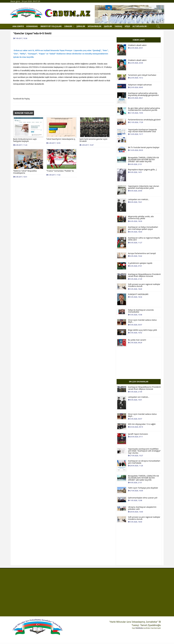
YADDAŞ (118, 26)
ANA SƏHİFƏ (18, 26)
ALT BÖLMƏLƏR (141, 26)
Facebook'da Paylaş (22, 99)
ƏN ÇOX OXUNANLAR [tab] (139, 382)
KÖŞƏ (127, 26)
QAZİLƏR (108, 26)
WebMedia (139, 628)
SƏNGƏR (69, 26)
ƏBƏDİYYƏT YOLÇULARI (51, 26)
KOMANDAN (32, 26)
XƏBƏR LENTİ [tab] (139, 40)
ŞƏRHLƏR (81, 26)
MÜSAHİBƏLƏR (94, 26)
